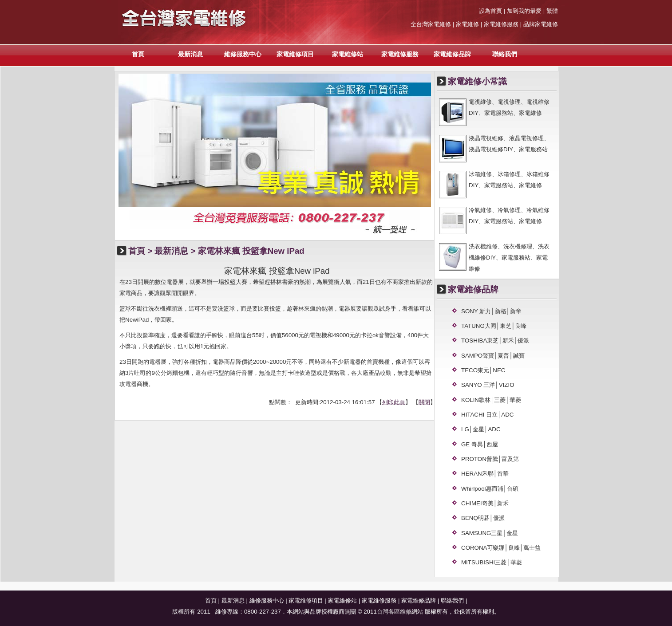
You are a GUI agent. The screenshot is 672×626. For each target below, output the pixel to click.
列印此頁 (394, 402)
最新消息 (190, 54)
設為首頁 (490, 11)
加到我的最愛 (524, 11)
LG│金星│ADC (481, 429)
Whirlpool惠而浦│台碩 (490, 489)
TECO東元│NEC (483, 370)
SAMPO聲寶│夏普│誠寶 (493, 356)
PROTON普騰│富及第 (490, 459)
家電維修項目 (295, 54)
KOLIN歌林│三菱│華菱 (491, 400)
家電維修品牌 (452, 54)
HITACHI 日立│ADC (488, 415)
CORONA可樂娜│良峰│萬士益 (501, 548)
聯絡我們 (505, 54)
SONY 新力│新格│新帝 (491, 311)
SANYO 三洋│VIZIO (488, 385)
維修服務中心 (243, 54)
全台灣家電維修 (431, 24)
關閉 (424, 402)
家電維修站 (348, 54)
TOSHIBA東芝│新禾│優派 (495, 341)
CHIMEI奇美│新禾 (485, 503)
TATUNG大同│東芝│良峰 (494, 326)
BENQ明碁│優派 (483, 518)
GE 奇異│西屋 (480, 444)
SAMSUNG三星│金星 (490, 533)
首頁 (138, 54)
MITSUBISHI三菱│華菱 (492, 562)
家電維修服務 (400, 54)
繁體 (552, 11)
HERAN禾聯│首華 (485, 474)
